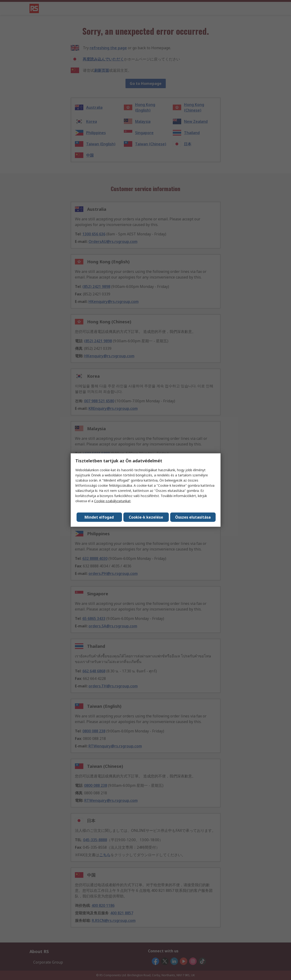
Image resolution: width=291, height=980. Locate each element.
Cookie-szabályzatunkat (112, 501)
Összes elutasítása (193, 517)
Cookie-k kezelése (146, 517)
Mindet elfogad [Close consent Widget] (99, 517)
